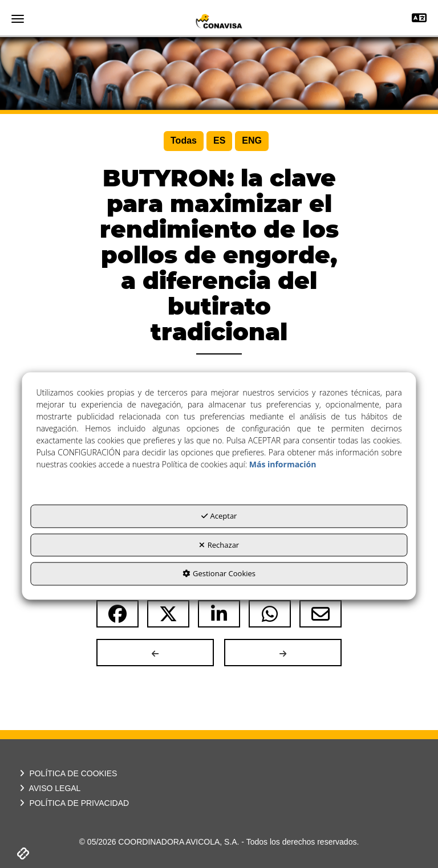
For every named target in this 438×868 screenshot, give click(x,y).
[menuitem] (184, 141)
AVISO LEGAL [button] (49, 788)
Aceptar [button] (219, 516)
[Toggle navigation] (419, 19)
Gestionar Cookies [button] (219, 574)
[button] (219, 21)
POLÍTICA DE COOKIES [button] (67, 773)
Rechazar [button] (219, 545)
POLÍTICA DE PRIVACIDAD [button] (73, 803)
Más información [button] (283, 465)
